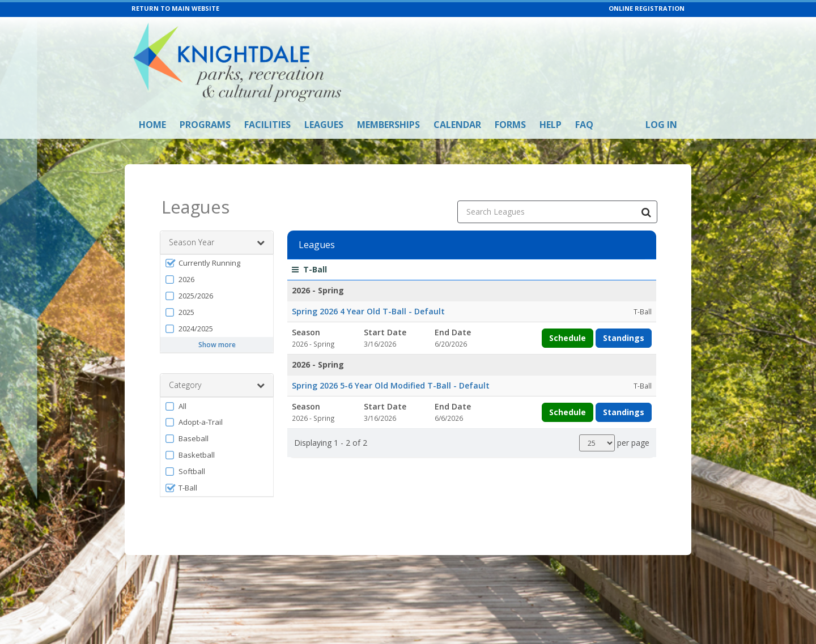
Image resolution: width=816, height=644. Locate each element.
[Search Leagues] (646, 197)
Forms (510, 125)
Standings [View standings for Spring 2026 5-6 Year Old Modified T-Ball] (624, 397)
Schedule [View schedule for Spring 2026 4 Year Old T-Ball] (568, 323)
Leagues (324, 125)
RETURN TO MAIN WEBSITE (175, 8)
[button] (217, 248)
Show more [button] (217, 330)
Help (551, 125)
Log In (661, 125)
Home (152, 125)
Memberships (388, 125)
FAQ (584, 125)
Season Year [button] (217, 228)
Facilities (267, 125)
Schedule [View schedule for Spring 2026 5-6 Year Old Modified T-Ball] (568, 397)
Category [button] (217, 370)
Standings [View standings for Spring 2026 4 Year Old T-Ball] (624, 323)
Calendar (457, 125)
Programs (205, 125)
